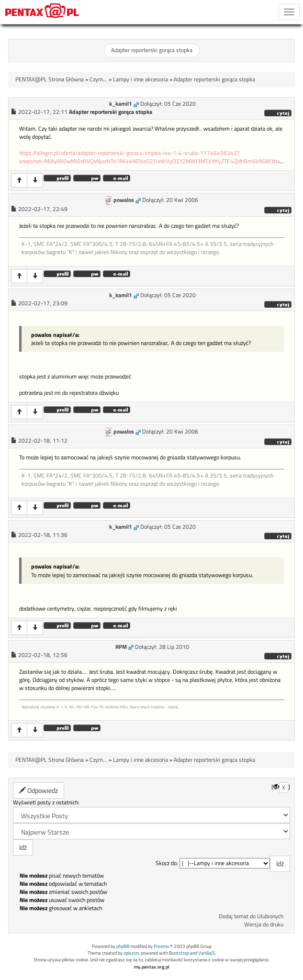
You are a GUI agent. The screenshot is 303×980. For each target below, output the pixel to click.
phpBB (123, 946)
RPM (121, 647)
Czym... (98, 79)
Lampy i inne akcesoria (140, 79)
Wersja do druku (264, 924)
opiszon (131, 953)
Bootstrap (179, 953)
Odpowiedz (39, 790)
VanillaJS (207, 953)
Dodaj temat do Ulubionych (251, 916)
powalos (124, 200)
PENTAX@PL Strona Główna (50, 79)
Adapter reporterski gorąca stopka (152, 50)
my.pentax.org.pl (152, 967)
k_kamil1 (121, 104)
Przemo (161, 946)
